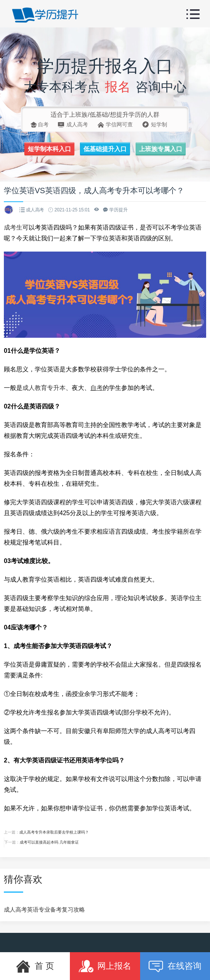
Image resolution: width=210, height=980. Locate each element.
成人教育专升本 (44, 388)
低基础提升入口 (105, 149)
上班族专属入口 (161, 149)
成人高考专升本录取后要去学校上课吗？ (54, 832)
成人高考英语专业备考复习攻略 (44, 909)
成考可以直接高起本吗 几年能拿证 (49, 842)
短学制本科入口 (49, 149)
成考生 (13, 227)
